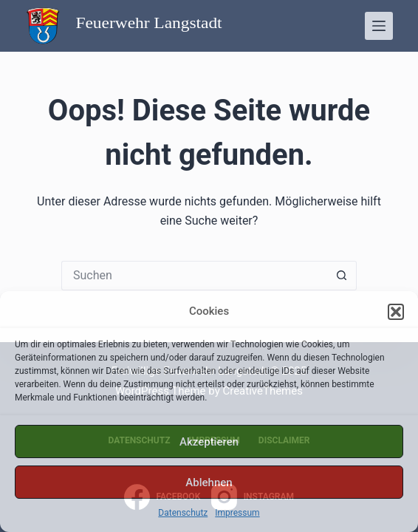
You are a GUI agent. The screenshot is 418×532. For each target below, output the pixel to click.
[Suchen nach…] (194, 276)
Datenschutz (183, 513)
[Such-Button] (342, 276)
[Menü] (379, 26)
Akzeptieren (209, 442)
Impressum (237, 513)
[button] (396, 312)
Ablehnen (209, 482)
